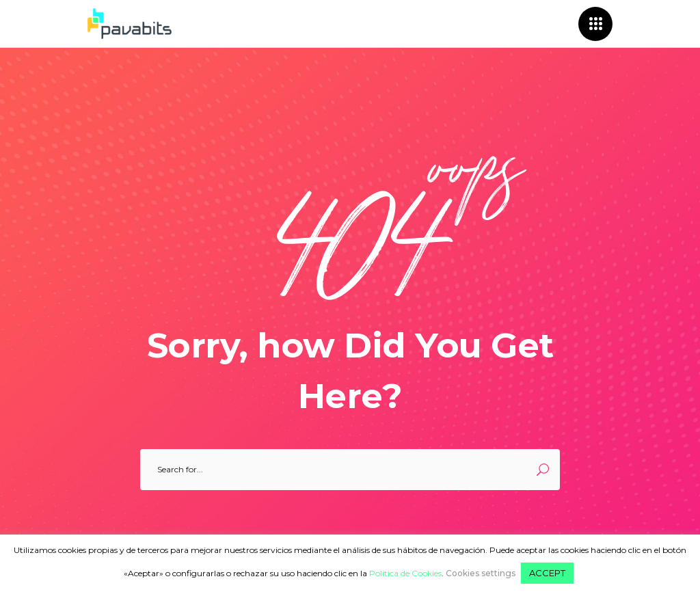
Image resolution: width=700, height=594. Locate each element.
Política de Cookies (405, 573)
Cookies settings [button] (481, 573)
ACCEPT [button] (547, 573)
